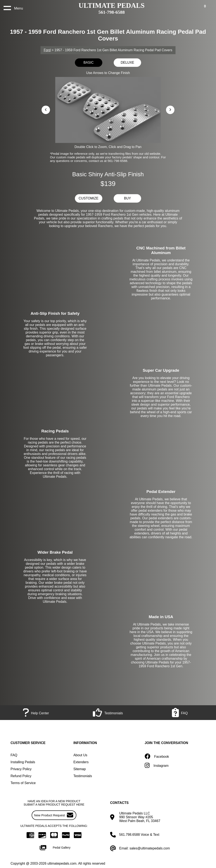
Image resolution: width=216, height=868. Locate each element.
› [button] (170, 109)
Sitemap (80, 769)
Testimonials (83, 776)
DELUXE (127, 63)
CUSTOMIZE (89, 198)
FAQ (14, 755)
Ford (47, 50)
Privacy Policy (21, 769)
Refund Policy (21, 776)
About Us (80, 755)
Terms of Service (23, 783)
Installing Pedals (23, 762)
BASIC (89, 63)
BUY (128, 198)
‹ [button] (46, 109)
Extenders (81, 762)
